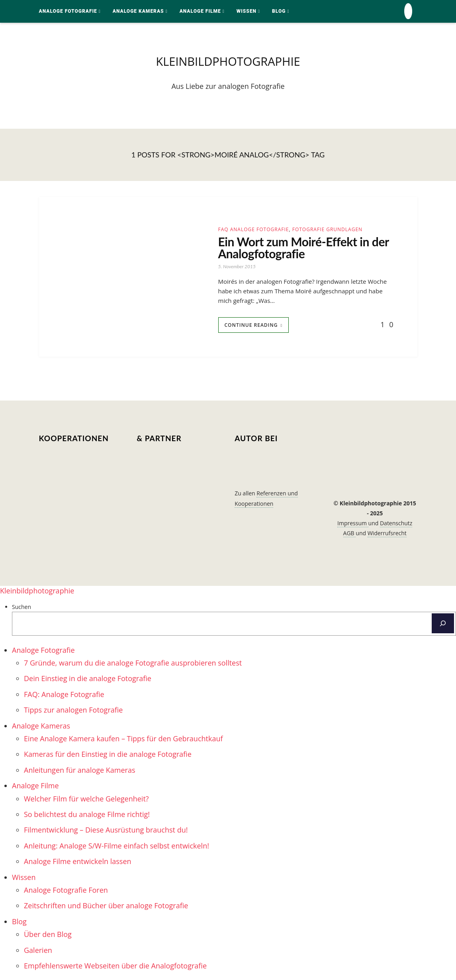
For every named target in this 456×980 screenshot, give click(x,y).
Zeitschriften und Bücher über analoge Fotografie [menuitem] (106, 905)
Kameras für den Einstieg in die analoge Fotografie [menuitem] (108, 754)
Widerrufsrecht (387, 533)
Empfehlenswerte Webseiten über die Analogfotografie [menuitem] (115, 966)
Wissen (247, 11)
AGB (350, 533)
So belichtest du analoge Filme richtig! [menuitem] (87, 814)
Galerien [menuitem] (38, 950)
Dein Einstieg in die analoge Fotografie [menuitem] (88, 678)
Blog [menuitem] (19, 921)
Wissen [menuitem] (24, 877)
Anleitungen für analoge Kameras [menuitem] (80, 770)
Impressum (353, 523)
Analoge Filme (200, 11)
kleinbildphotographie (228, 61)
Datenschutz (396, 523)
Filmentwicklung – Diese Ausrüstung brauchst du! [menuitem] (106, 830)
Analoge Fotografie (68, 11)
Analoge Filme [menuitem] (35, 786)
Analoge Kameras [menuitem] (41, 726)
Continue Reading (251, 325)
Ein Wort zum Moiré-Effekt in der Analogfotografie (304, 247)
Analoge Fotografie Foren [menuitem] (66, 890)
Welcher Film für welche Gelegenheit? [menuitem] (86, 799)
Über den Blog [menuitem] (48, 934)
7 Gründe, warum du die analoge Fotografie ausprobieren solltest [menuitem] (133, 663)
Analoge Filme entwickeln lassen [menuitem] (78, 861)
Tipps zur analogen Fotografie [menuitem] (73, 710)
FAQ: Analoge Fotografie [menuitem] (64, 694)
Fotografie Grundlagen (327, 229)
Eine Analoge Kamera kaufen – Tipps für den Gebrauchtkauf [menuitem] (123, 738)
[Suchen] (443, 623)
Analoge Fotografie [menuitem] (43, 650)
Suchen (22, 607)
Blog (279, 11)
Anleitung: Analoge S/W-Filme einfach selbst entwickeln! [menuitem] (116, 846)
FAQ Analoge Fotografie (254, 229)
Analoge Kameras (138, 11)
